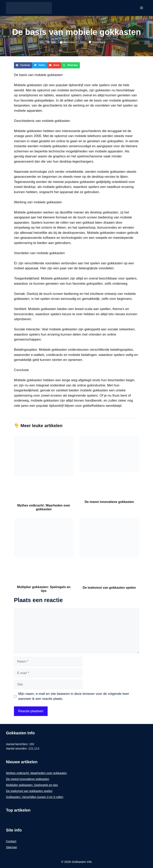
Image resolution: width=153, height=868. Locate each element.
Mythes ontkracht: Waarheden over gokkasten (36, 773)
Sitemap (11, 847)
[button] (23, 65)
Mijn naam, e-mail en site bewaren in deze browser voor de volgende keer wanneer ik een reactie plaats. (74, 696)
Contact (11, 841)
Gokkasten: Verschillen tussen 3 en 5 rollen (35, 797)
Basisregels (99, 42)
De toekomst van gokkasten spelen (109, 588)
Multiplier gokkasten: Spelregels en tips (32, 785)
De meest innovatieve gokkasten (109, 502)
